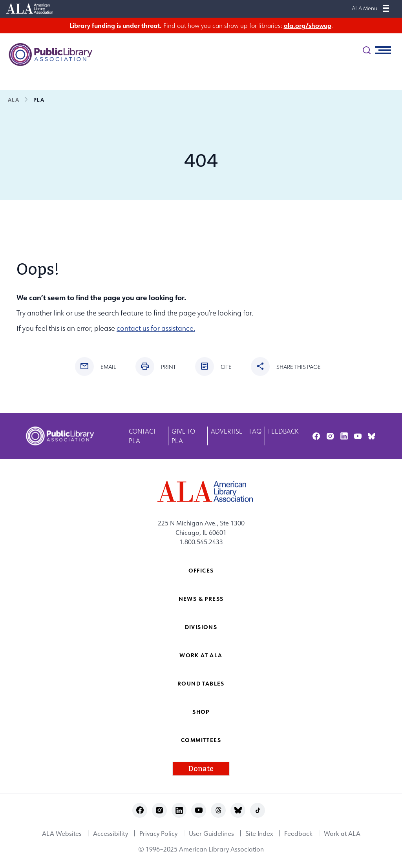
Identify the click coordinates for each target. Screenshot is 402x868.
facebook (316, 436)
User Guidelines (211, 833)
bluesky (372, 436)
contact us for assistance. (156, 328)
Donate (201, 769)
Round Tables (201, 683)
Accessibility (111, 833)
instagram (330, 436)
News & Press (201, 599)
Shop (201, 712)
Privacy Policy (158, 833)
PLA (39, 99)
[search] (367, 50)
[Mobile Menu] (386, 8)
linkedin (344, 436)
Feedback (283, 431)
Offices (201, 570)
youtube (358, 436)
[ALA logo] (201, 491)
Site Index (259, 833)
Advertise (227, 431)
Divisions (201, 627)
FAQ (255, 431)
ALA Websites (62, 833)
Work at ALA (201, 655)
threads (218, 810)
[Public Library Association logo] (47, 55)
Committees (201, 740)
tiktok (258, 810)
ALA (14, 99)
